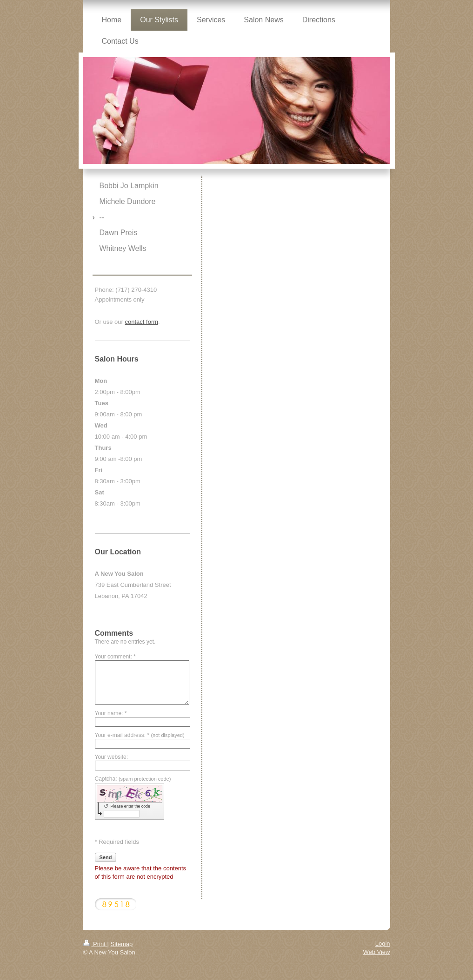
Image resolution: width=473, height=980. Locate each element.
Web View (376, 952)
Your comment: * (115, 657)
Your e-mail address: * (140, 735)
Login (383, 944)
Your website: (112, 757)
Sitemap (121, 944)
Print (95, 944)
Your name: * (111, 713)
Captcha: (133, 779)
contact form (142, 322)
